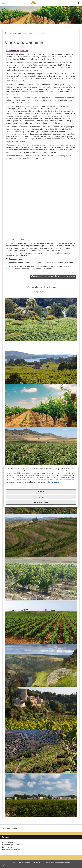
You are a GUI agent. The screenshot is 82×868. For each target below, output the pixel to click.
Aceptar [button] (41, 492)
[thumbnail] (41, 319)
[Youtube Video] (41, 182)
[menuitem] (41, 828)
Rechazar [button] (41, 497)
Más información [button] (53, 482)
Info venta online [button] (41, 828)
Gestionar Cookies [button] (41, 502)
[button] (6, 33)
